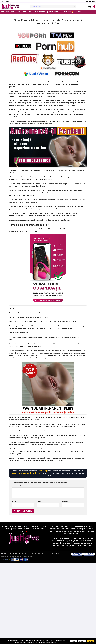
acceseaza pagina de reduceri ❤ (27, 473)
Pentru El (28, 12)
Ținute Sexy (40, 12)
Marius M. (56, 27)
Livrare (15, 554)
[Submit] (74, 6)
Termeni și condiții (26, 554)
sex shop (43, 470)
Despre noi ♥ (6, 554)
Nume (14, 501)
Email (39, 501)
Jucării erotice (55, 12)
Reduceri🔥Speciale (72, 12)
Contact (58, 554)
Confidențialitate (41, 554)
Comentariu (16, 486)
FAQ (51, 554)
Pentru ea (16, 12)
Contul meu (90, 1)
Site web (65, 501)
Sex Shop (5, 12)
